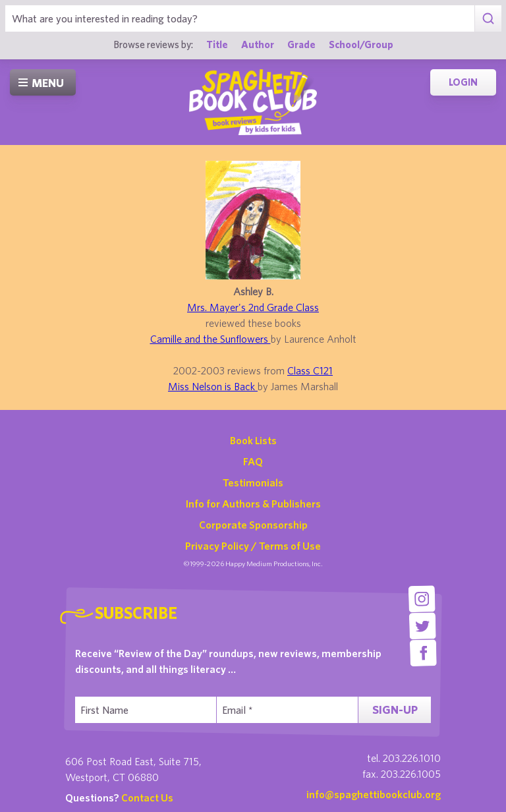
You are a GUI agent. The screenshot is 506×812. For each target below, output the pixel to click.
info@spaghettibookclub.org (374, 794)
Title (217, 44)
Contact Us (147, 797)
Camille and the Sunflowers (211, 339)
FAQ (253, 461)
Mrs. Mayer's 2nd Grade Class (253, 307)
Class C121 (310, 370)
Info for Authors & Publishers (253, 504)
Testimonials (253, 482)
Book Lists (253, 440)
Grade (301, 44)
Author (258, 44)
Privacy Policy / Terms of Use (253, 546)
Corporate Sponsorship (253, 525)
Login (463, 82)
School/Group (361, 44)
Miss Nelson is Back (213, 386)
